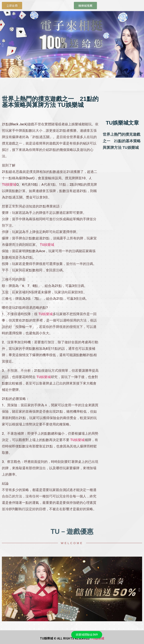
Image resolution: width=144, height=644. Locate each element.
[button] (3, 45)
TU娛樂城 (9, 184)
